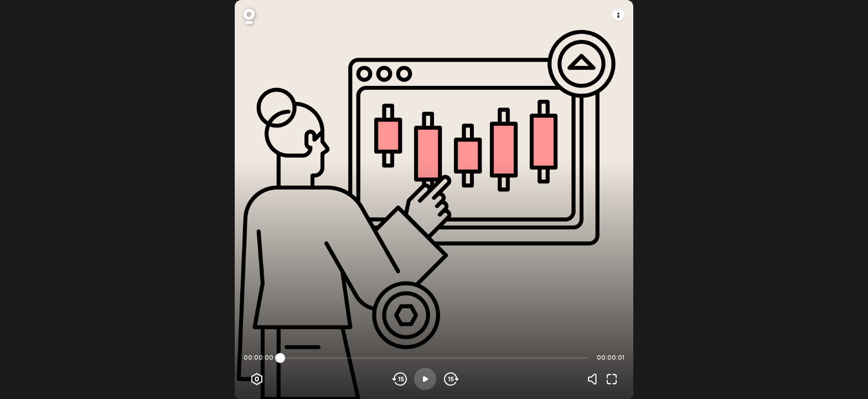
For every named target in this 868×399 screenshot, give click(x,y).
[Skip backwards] (400, 379)
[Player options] (257, 379)
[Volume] (595, 379)
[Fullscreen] (612, 379)
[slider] (280, 358)
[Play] (425, 379)
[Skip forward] (450, 379)
